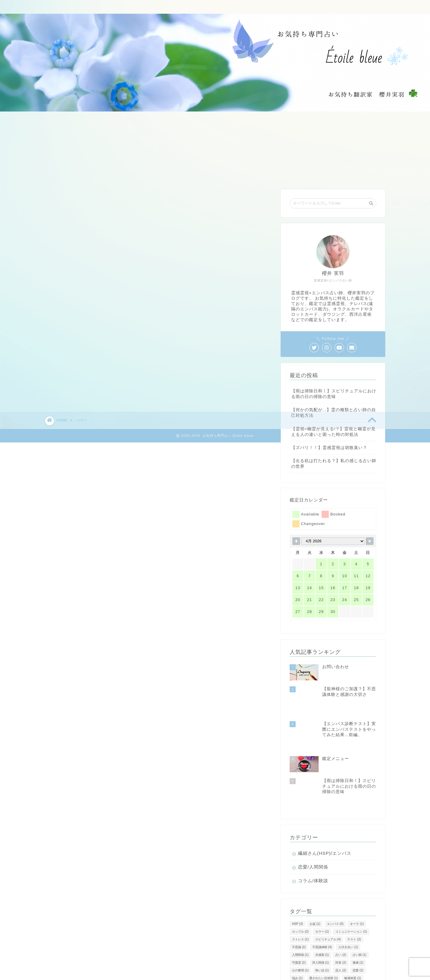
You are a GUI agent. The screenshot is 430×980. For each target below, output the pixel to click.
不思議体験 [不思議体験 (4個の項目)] (322, 904)
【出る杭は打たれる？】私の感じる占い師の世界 (334, 464)
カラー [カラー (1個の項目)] (322, 889)
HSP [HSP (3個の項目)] (298, 881)
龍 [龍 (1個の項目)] (368, 959)
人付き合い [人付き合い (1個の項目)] (348, 904)
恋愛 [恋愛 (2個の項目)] (358, 928)
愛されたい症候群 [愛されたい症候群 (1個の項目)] (324, 935)
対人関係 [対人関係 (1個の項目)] (321, 920)
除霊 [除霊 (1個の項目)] (324, 951)
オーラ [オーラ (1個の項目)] (357, 881)
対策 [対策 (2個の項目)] (341, 920)
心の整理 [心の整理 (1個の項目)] (300, 928)
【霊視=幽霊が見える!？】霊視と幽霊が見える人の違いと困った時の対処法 (334, 432)
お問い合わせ (288, 7)
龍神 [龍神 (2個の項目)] (297, 966)
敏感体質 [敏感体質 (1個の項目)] (353, 935)
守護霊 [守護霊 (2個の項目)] (299, 920)
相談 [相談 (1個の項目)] (335, 943)
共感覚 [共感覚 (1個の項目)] (322, 912)
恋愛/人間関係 (313, 824)
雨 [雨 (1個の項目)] (339, 951)
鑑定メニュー (171, 7)
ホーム (136, 7)
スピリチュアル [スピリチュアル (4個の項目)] (328, 897)
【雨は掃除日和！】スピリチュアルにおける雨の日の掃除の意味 (334, 394)
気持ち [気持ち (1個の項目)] (316, 943)
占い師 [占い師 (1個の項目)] (360, 912)
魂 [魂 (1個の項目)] (354, 959)
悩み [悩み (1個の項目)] (297, 935)
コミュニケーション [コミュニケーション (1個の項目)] (351, 889)
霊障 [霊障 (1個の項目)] (321, 959)
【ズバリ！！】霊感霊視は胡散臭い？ (329, 448)
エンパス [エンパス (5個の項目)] (335, 881)
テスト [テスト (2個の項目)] (354, 897)
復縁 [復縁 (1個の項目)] (358, 920)
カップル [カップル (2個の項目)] (300, 889)
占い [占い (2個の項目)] (341, 912)
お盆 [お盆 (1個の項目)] (315, 881)
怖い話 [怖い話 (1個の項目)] (322, 928)
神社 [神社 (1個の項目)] (352, 943)
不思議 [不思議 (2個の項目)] (299, 904)
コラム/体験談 (313, 838)
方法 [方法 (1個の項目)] (297, 943)
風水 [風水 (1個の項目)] (338, 959)
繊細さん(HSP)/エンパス (325, 811)
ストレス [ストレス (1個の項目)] (300, 897)
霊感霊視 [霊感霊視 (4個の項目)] (300, 959)
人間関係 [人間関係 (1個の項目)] (300, 912)
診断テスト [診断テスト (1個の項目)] (302, 951)
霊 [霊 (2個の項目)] (354, 951)
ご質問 (206, 7)
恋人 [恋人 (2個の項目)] (341, 928)
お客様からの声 (244, 7)
